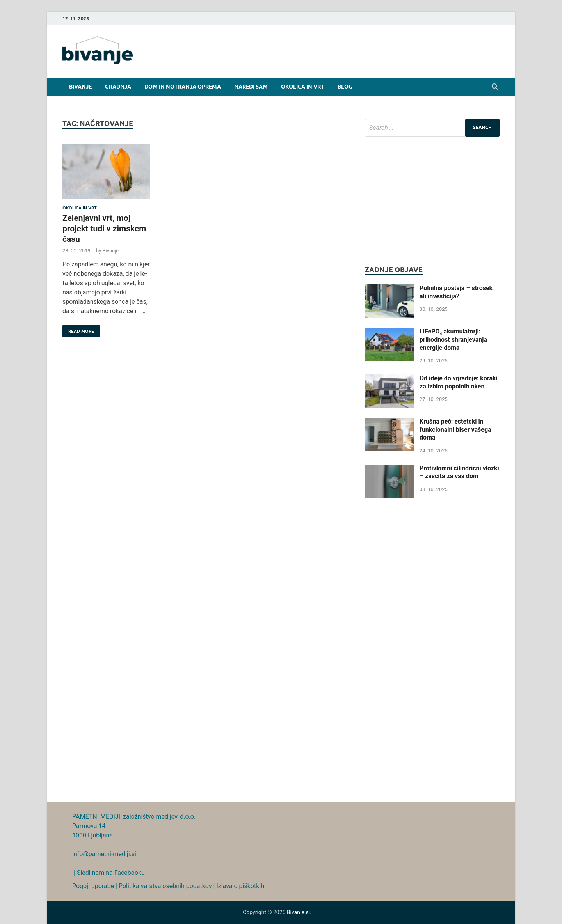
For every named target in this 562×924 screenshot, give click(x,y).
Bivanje (80, 87)
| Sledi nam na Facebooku (108, 873)
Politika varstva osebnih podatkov (165, 886)
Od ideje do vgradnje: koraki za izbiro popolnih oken (459, 382)
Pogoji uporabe (93, 886)
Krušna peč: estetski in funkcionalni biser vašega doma (455, 430)
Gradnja (118, 87)
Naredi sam (251, 87)
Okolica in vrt (303, 87)
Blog (345, 87)
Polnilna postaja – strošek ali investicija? (456, 292)
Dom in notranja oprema (183, 87)
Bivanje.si (298, 912)
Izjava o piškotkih (240, 886)
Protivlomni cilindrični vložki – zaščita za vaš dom (459, 472)
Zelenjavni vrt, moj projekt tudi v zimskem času (104, 229)
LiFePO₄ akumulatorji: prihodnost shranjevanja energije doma (453, 340)
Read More (78, 329)
